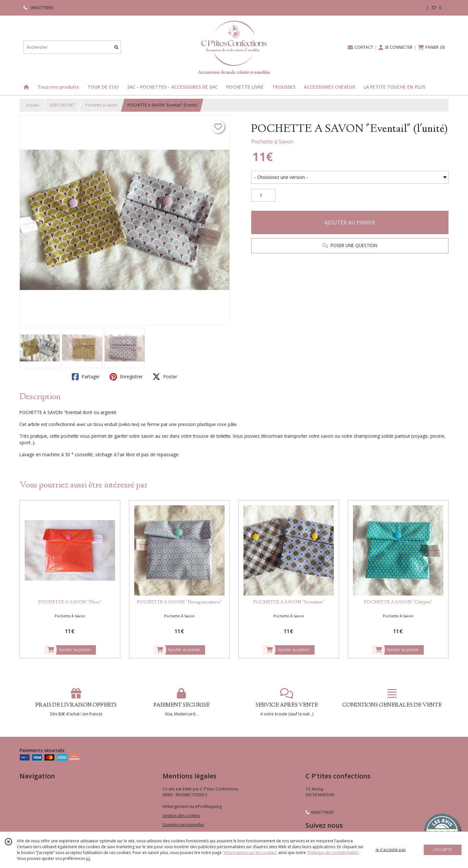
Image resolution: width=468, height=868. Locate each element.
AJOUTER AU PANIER (350, 222)
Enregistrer (126, 377)
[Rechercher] (116, 47)
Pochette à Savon (272, 142)
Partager (86, 377)
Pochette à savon (101, 105)
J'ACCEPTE (443, 850)
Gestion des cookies (181, 816)
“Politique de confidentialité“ (333, 853)
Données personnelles (183, 825)
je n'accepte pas (391, 850)
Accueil (32, 105)
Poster (165, 377)
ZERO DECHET (62, 105)
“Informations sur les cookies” (250, 853)
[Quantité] (263, 195)
